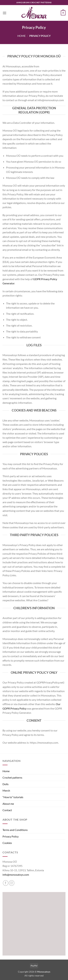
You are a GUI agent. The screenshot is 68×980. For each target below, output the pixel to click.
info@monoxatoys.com (16, 875)
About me (8, 804)
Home (22, 36)
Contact (7, 810)
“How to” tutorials (13, 797)
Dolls (6, 784)
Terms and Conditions (15, 830)
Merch (6, 790)
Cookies (7, 843)
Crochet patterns (12, 777)
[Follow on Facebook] (6, 883)
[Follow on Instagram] (12, 883)
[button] (5, 13)
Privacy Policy (11, 836)
